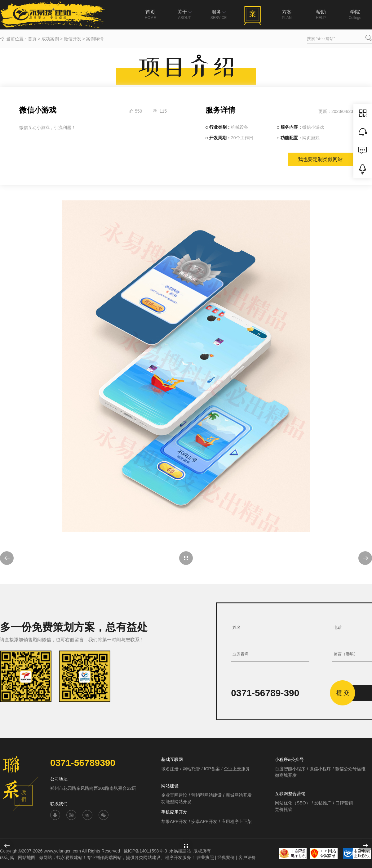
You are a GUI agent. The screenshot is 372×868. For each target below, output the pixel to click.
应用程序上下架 (237, 821)
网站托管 (191, 769)
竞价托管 (284, 809)
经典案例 (226, 857)
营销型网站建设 (206, 795)
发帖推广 (323, 803)
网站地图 (27, 857)
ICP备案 (212, 769)
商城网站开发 (239, 795)
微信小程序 (320, 769)
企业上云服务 (237, 769)
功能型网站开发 (176, 802)
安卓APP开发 (204, 821)
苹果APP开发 (174, 821)
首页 (32, 39)
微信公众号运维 (350, 769)
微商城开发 (286, 775)
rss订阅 (7, 857)
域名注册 (170, 769)
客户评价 (247, 857)
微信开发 (73, 39)
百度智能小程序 (290, 769)
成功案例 (50, 39)
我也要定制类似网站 (320, 159)
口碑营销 (344, 803)
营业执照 (205, 857)
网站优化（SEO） (293, 803)
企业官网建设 (174, 795)
